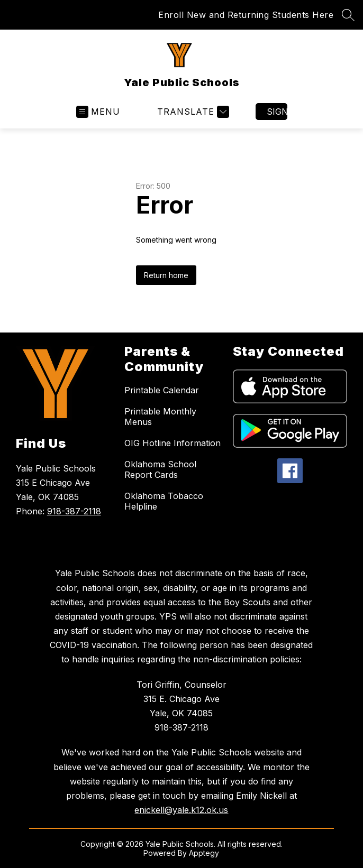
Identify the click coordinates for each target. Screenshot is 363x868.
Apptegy (204, 853)
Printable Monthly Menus (160, 417)
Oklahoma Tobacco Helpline (164, 501)
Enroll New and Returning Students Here (246, 15)
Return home (166, 275)
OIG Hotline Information (173, 443)
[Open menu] (98, 112)
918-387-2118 (74, 511)
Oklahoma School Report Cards (160, 469)
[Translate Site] (192, 112)
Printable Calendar (162, 390)
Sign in (277, 112)
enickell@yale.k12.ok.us (181, 810)
